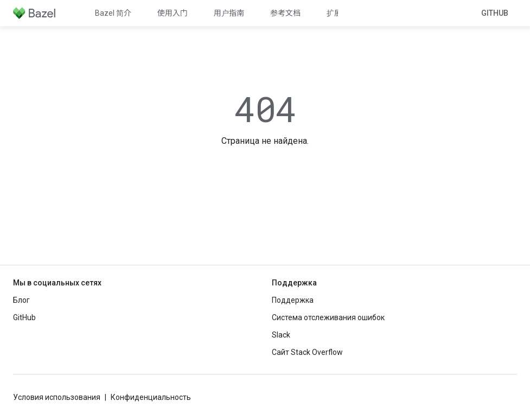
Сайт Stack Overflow (307, 352)
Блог (21, 300)
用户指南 (229, 13)
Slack (281, 335)
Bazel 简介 (113, 13)
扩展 (334, 13)
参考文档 (285, 13)
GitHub (495, 13)
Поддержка (293, 300)
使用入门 (173, 13)
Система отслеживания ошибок (328, 317)
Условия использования (57, 397)
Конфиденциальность (151, 397)
